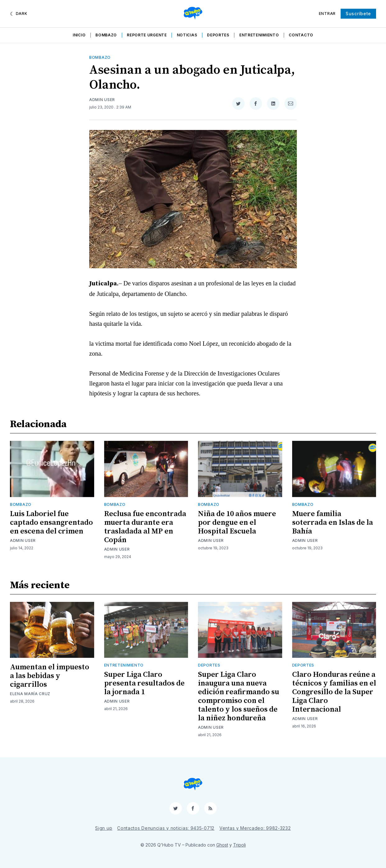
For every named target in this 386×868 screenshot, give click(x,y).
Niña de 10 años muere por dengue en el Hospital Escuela (237, 523)
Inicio (79, 35)
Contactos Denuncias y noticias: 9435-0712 (166, 828)
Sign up (104, 828)
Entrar (327, 14)
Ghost (222, 845)
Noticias (187, 35)
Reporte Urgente (147, 35)
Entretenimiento (259, 35)
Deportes (218, 35)
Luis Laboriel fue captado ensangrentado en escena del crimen (51, 523)
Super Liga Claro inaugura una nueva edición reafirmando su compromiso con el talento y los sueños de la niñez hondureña (239, 696)
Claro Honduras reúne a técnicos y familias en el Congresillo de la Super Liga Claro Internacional (334, 692)
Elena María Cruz (30, 694)
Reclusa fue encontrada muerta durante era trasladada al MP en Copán (145, 527)
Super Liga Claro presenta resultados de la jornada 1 (144, 683)
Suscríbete (358, 14)
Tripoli (239, 845)
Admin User (102, 100)
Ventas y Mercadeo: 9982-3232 (255, 828)
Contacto (301, 35)
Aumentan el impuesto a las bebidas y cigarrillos (50, 676)
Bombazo (106, 35)
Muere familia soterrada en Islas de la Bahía (333, 523)
